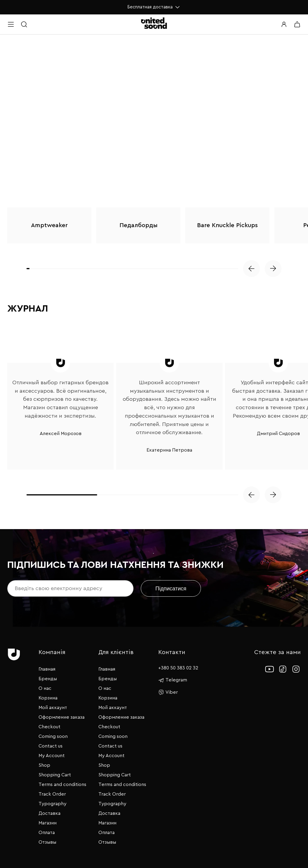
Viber (168, 692)
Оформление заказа (62, 717)
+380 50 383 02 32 (178, 668)
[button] (251, 269)
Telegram (173, 680)
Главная (47, 669)
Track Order (52, 794)
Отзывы (47, 842)
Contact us (51, 746)
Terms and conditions (62, 784)
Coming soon (53, 736)
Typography (52, 804)
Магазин (48, 823)
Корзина (48, 698)
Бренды (48, 679)
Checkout (49, 727)
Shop (44, 765)
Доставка (49, 813)
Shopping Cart (55, 775)
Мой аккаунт (53, 708)
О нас (45, 688)
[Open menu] (11, 24)
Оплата (47, 833)
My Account (52, 756)
